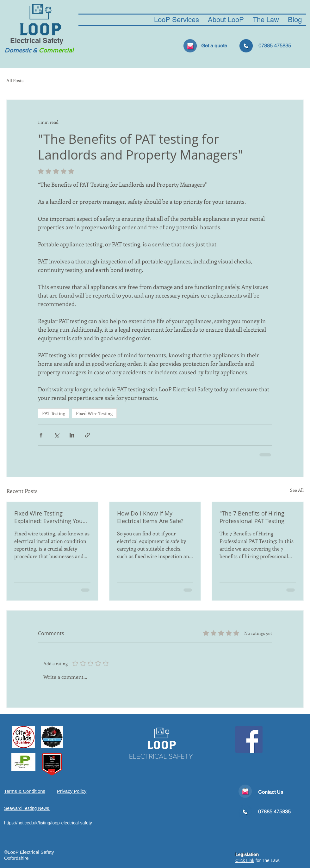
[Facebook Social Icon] (249, 739)
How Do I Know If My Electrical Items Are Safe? (150, 517)
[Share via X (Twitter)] (56, 435)
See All (297, 490)
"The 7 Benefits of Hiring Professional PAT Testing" (253, 517)
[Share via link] (87, 435)
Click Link (245, 860)
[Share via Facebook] (41, 435)
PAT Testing (54, 413)
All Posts (15, 81)
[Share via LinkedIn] (72, 435)
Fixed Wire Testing (94, 413)
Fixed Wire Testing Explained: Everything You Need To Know (48, 517)
